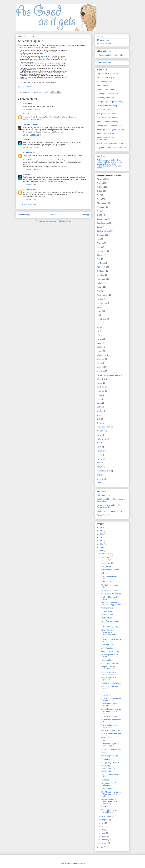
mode (99, 323)
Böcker (100, 255)
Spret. (104, 692)
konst (99, 447)
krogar (100, 455)
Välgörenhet (102, 439)
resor (99, 399)
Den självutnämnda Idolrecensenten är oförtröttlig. (109, 801)
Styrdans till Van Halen (106, 134)
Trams (100, 183)
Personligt (101, 179)
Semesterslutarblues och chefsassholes (107, 139)
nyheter (100, 339)
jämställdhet (102, 319)
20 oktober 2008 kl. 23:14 (32, 148)
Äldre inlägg (84, 215)
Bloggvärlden (102, 203)
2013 (102, 534)
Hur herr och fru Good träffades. (109, 126)
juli (103, 823)
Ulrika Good (28, 114)
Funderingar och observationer (109, 375)
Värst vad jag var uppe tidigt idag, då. (110, 811)
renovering (101, 279)
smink (99, 327)
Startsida (55, 215)
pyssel (100, 343)
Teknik (100, 435)
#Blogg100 (101, 267)
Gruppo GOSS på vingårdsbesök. (108, 668)
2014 (102, 531)
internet (100, 311)
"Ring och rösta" (107, 789)
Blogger (82, 863)
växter (100, 403)
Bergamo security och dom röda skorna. (110, 673)
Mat (99, 259)
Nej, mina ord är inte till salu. (108, 74)
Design (100, 415)
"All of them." (106, 759)
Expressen (32, 47)
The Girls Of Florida (31, 125)
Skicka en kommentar (29, 204)
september (106, 816)
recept (100, 363)
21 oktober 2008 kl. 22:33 (32, 200)
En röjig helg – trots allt (110, 763)
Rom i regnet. (106, 566)
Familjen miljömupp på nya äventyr (110, 102)
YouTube (101, 263)
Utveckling (101, 379)
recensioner (102, 251)
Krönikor (100, 283)
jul (98, 315)
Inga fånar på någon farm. (111, 683)
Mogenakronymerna (105, 82)
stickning (100, 367)
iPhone (100, 335)
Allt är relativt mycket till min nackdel (110, 745)
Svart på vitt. (106, 695)
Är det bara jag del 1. (109, 648)
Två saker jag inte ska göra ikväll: (110, 726)
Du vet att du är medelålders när (108, 767)
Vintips (100, 383)
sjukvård (100, 475)
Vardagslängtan (107, 608)
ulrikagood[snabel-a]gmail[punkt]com (111, 55)
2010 (102, 544)
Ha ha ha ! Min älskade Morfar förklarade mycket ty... (109, 506)
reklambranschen (104, 471)
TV (98, 195)
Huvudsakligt (106, 771)
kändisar (100, 299)
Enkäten (104, 807)
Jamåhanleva (106, 737)
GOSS (100, 215)
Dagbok (100, 411)
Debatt (100, 191)
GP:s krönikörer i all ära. (110, 651)
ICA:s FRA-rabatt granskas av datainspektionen (109, 632)
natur (99, 463)
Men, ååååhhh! (107, 615)
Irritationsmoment (104, 427)
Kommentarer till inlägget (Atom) (60, 221)
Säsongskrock (107, 611)
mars (104, 836)
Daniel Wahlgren (29, 87)
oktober (105, 560)
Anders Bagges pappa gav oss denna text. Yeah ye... (111, 711)
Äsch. (103, 740)
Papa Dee (21, 87)
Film (99, 247)
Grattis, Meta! (106, 618)
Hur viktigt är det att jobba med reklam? (112, 130)
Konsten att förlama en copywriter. (110, 162)
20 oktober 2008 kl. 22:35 (32, 135)
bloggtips (101, 275)
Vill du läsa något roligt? (110, 627)
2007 (102, 847)
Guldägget (101, 271)
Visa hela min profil (104, 44)
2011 (102, 541)
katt (99, 239)
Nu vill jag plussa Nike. (110, 756)
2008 (102, 551)
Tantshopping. (107, 660)
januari (105, 843)
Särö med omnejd (104, 231)
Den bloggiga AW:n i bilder (111, 594)
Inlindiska (105, 753)
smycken (101, 479)
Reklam (100, 187)
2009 (102, 547)
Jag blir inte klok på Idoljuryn (109, 784)
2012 (102, 537)
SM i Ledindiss (103, 86)
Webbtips (101, 359)
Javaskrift (105, 780)
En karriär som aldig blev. (107, 78)
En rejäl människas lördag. (107, 106)
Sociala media (103, 223)
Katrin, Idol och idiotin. (110, 663)
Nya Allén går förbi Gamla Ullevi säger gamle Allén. (111, 794)
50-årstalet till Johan (105, 110)
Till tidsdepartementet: (110, 591)
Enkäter (100, 347)
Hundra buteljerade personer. (109, 679)
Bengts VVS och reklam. (106, 164)
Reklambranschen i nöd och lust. (110, 160)
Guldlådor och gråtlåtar (110, 570)
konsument (101, 451)
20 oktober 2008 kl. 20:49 (32, 109)
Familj (99, 199)
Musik (99, 211)
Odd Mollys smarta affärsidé (108, 118)
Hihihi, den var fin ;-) (105, 495)
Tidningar (101, 207)
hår (98, 331)
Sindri (26, 140)
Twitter (100, 287)
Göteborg (101, 235)
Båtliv (99, 407)
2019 (102, 527)
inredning (101, 391)
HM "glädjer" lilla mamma (107, 114)
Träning (100, 243)
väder (99, 483)
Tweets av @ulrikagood (106, 62)
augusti (105, 820)
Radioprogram (103, 295)
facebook (101, 387)
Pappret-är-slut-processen (111, 749)
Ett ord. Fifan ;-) (103, 515)
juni (103, 826)
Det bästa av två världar (106, 90)
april (104, 833)
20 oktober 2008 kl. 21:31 (32, 120)
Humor (100, 351)
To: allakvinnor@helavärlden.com (111, 639)
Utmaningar (102, 355)
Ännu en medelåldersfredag (108, 122)
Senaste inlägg (24, 215)
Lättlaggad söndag (108, 582)
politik (99, 307)
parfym (100, 467)
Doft (99, 419)
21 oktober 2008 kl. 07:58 (32, 169)
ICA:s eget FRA (107, 645)
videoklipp (101, 371)
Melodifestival (102, 431)
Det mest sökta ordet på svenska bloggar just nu (111, 604)
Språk (99, 227)
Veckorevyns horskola (105, 98)
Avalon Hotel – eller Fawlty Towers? (111, 144)
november (106, 557)
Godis (99, 423)
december (106, 554)
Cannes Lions (102, 219)
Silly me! (105, 573)
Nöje (99, 291)
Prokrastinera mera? (109, 716)
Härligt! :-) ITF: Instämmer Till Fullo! (111, 511)
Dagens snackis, (108, 563)
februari (105, 840)
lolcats (100, 395)
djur (99, 443)
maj (103, 830)
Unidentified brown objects (111, 731)
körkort (100, 459)
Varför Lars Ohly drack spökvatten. (110, 705)
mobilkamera (102, 303)
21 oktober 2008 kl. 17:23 (32, 184)
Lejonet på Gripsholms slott (108, 94)
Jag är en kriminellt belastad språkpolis (112, 148)
